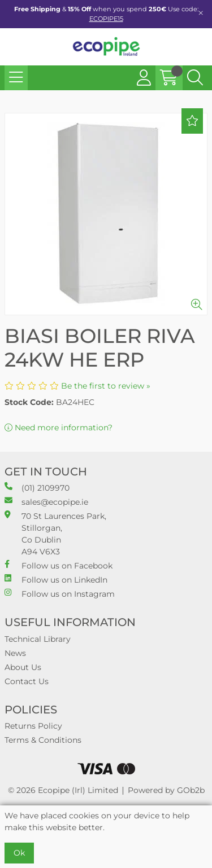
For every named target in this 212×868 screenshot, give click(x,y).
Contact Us (27, 681)
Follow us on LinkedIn (56, 580)
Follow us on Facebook (59, 565)
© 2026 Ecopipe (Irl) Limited (63, 790)
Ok (19, 853)
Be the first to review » (106, 386)
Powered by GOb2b (166, 790)
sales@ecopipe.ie (46, 502)
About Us (23, 667)
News (15, 653)
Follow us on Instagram (60, 594)
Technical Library (38, 639)
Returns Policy (33, 726)
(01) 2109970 (37, 488)
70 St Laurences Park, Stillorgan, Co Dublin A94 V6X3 (55, 534)
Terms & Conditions (43, 740)
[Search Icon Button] (195, 78)
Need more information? (59, 428)
